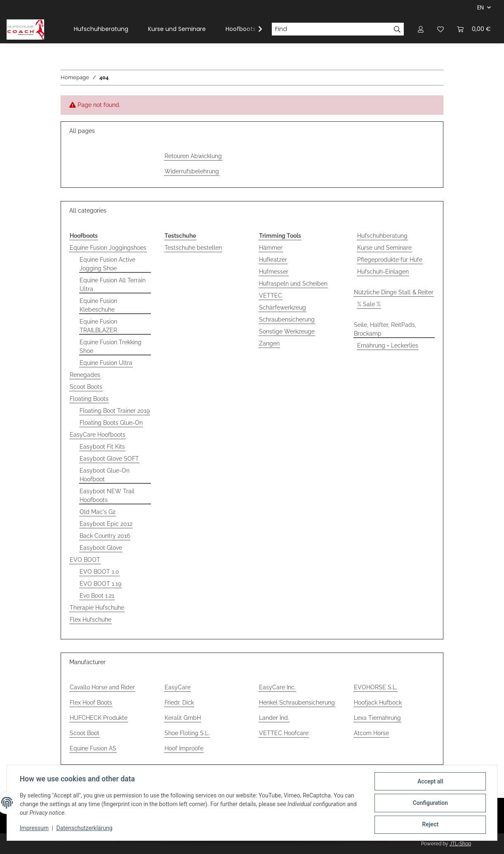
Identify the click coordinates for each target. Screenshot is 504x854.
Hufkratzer (273, 260)
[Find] (331, 29)
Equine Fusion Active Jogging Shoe (107, 264)
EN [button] (480, 7)
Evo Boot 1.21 (97, 596)
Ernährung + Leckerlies (388, 345)
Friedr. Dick (179, 703)
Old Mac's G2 (98, 512)
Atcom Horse (371, 733)
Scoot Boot (85, 733)
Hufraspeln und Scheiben (293, 284)
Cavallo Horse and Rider (102, 687)
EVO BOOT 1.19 (100, 584)
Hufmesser (274, 272)
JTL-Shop (460, 844)
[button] (421, 29)
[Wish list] (440, 29)
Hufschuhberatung (382, 236)
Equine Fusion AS (93, 748)
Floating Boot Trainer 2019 (115, 411)
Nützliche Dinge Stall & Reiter (394, 292)
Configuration (430, 803)
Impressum (35, 828)
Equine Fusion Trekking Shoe (111, 347)
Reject (430, 825)
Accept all (430, 782)
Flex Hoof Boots (91, 703)
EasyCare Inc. (277, 687)
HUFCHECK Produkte (99, 718)
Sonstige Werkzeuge (287, 331)
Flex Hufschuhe (91, 620)
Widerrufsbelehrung (192, 171)
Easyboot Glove (101, 548)
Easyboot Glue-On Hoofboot (105, 475)
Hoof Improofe (184, 748)
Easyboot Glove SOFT (109, 459)
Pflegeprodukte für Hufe (390, 260)
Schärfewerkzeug (283, 308)
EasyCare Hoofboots (98, 435)
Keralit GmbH (183, 718)
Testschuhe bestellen (193, 248)
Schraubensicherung (287, 319)
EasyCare (178, 687)
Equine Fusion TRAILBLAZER (98, 326)
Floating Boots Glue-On (111, 423)
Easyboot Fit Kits (102, 447)
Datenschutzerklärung (85, 828)
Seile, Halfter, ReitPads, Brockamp (385, 329)
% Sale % (369, 304)
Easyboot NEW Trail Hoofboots (107, 496)
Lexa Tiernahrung (377, 718)
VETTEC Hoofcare (284, 733)
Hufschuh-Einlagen (383, 272)
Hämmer (271, 248)
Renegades (85, 375)
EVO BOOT (85, 560)
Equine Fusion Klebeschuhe (98, 305)
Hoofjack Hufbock (378, 703)
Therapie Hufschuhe (97, 608)
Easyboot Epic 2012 (106, 524)
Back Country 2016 (105, 536)
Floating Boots (89, 399)
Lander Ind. (274, 718)
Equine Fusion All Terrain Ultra (113, 285)
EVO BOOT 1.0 (99, 572)
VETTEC (271, 296)
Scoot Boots (86, 387)
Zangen (269, 343)
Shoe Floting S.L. (187, 733)
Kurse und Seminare (384, 248)
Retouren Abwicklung (193, 156)
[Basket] (474, 29)
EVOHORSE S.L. (376, 687)
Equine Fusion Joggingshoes (108, 248)
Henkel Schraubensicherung (297, 703)
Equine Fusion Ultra (106, 363)
